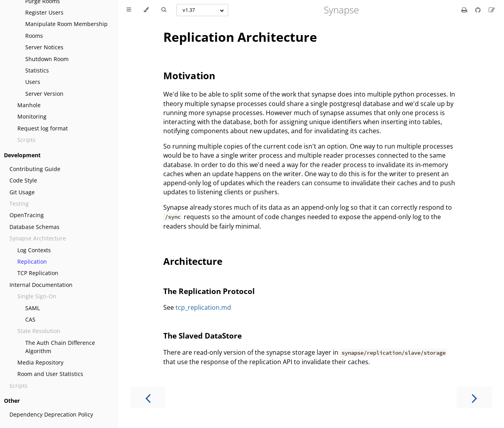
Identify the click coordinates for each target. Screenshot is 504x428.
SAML (33, 308)
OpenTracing (27, 215)
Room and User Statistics (50, 374)
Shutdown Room (47, 59)
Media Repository (40, 362)
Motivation (189, 75)
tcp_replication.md (203, 307)
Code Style (23, 180)
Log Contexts (34, 250)
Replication (32, 261)
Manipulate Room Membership (66, 24)
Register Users (44, 12)
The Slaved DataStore (203, 336)
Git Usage (22, 192)
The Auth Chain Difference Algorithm (60, 347)
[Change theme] (146, 10)
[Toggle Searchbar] (164, 10)
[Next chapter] (474, 397)
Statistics (37, 70)
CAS (30, 319)
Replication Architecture (240, 37)
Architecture (193, 261)
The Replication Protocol (209, 291)
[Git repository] (479, 10)
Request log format (43, 128)
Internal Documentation (41, 285)
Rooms (34, 36)
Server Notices (44, 47)
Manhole (29, 105)
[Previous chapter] (148, 397)
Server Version (44, 94)
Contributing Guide (35, 169)
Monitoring (32, 116)
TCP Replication (38, 273)
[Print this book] (465, 10)
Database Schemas (35, 227)
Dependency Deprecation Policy (51, 414)
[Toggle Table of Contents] (129, 10)
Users (33, 82)
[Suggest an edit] (492, 10)
